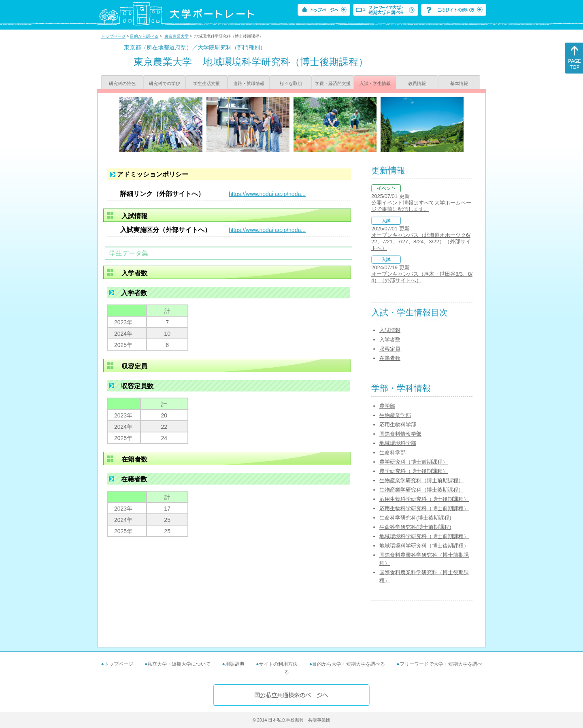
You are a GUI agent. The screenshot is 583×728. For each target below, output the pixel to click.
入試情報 (390, 330)
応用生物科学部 (398, 425)
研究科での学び (165, 83)
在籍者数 (390, 358)
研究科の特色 (122, 83)
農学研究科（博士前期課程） (414, 462)
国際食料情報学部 (400, 434)
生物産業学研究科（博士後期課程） (421, 490)
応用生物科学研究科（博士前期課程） (424, 508)
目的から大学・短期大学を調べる (349, 664)
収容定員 (390, 349)
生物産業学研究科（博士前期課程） (421, 480)
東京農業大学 (177, 36)
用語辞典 (235, 664)
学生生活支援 (206, 83)
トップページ (113, 36)
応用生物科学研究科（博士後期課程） (424, 499)
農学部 (387, 406)
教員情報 (417, 83)
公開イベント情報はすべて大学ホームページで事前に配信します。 (421, 206)
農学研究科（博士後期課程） (414, 471)
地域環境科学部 (398, 443)
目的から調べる (144, 36)
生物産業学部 (395, 415)
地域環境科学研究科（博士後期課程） (424, 546)
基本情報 (459, 83)
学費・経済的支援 (333, 83)
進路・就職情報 (249, 83)
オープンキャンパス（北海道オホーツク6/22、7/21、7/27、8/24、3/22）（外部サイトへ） (421, 242)
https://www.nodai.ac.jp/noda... (267, 194)
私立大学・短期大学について (179, 664)
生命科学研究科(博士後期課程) (415, 518)
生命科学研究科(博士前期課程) (415, 527)
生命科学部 (393, 452)
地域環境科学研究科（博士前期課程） (424, 536)
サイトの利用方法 (278, 664)
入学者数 (390, 340)
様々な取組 (291, 83)
